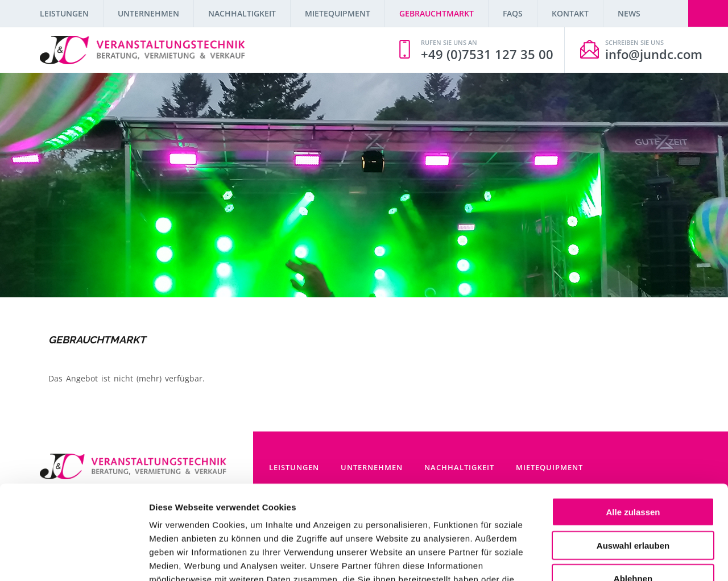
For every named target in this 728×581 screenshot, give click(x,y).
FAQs (513, 13)
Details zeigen (605, 559)
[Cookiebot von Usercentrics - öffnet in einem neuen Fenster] (74, 559)
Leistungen (64, 13)
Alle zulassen (633, 431)
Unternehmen (148, 13)
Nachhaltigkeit (242, 13)
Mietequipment (338, 13)
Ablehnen (633, 498)
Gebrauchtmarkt (437, 13)
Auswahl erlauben (633, 465)
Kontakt (570, 13)
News (629, 13)
